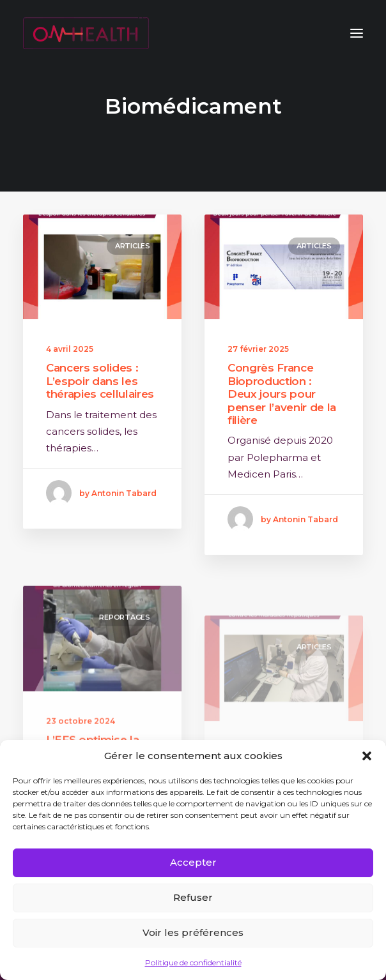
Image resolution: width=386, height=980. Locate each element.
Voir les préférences (193, 932)
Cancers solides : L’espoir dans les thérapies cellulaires (100, 381)
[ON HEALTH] (86, 33)
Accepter (193, 862)
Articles (133, 246)
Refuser (193, 897)
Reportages (125, 655)
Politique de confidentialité (193, 962)
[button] (367, 756)
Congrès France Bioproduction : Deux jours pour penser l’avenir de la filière (282, 394)
